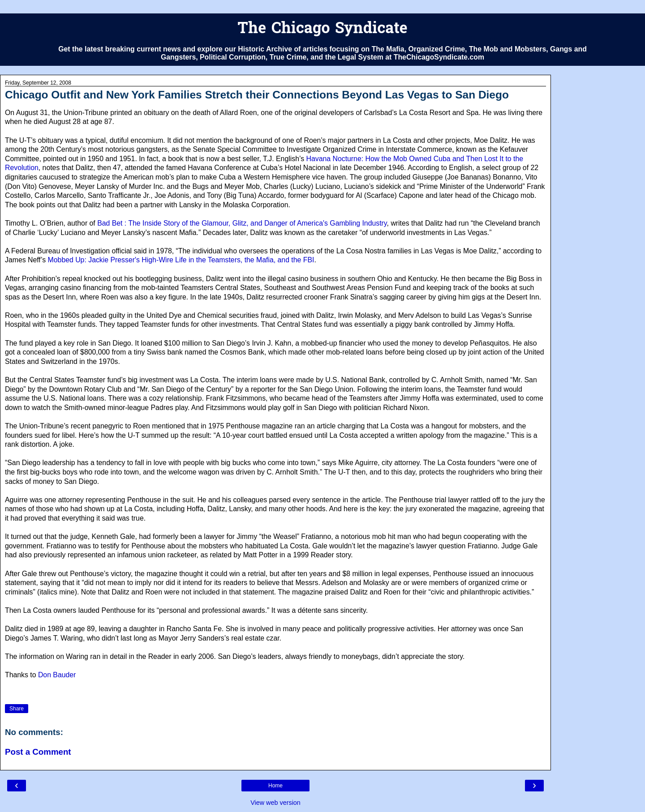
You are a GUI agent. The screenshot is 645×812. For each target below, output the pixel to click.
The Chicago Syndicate (322, 29)
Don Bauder (57, 675)
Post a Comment (38, 752)
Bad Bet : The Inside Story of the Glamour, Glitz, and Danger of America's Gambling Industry (242, 223)
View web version (275, 803)
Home (275, 786)
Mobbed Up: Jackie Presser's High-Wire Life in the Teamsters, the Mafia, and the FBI (181, 260)
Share (17, 709)
